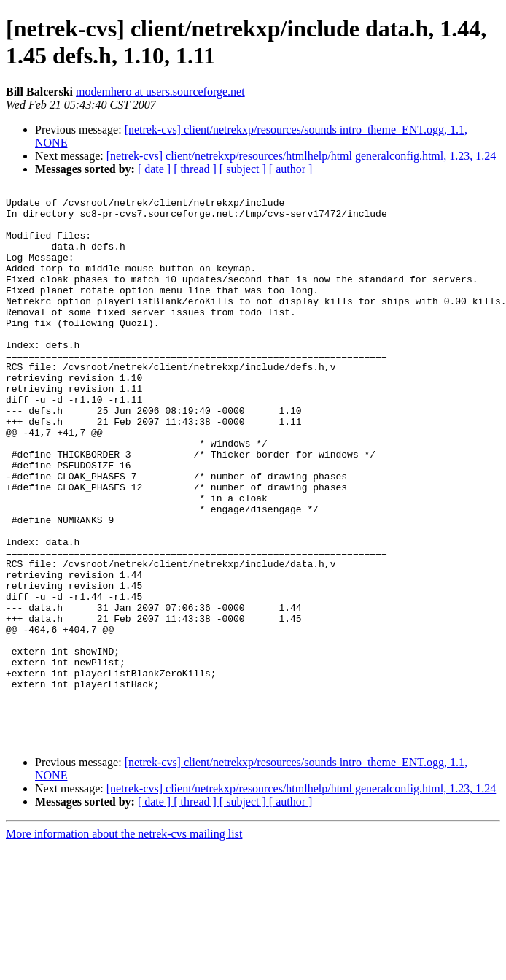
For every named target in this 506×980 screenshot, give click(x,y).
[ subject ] (244, 169)
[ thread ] (196, 169)
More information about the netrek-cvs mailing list (124, 941)
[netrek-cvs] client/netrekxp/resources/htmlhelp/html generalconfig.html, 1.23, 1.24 (301, 156)
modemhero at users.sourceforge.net (160, 92)
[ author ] (291, 169)
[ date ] (156, 169)
